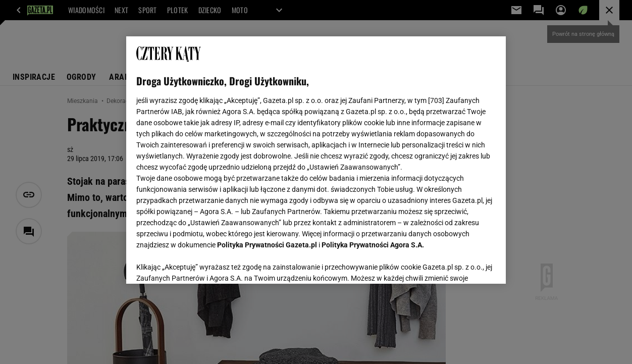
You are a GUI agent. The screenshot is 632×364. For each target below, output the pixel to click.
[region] (316, 160)
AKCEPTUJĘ (461, 264)
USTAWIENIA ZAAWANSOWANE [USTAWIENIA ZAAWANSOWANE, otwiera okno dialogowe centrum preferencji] (203, 264)
